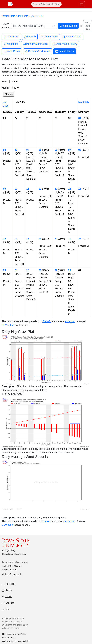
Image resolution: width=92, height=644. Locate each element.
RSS (6, 610)
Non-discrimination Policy (14, 634)
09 (5, 189)
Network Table (72, 37)
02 (5, 150)
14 (70, 189)
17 (16, 239)
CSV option (8, 325)
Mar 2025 (83, 102)
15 (80, 189)
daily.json (70, 321)
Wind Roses (12, 51)
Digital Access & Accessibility (16, 641)
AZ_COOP (37, 16)
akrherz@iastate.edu (12, 574)
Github (7, 597)
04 (28, 150)
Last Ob (30, 37)
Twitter (7, 590)
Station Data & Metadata (15, 16)
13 (56, 189)
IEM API (47, 321)
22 (80, 239)
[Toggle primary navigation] (82, 4)
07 (70, 150)
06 (56, 150)
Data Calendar (65, 51)
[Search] (46, 4)
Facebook (9, 584)
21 (70, 239)
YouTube (8, 603)
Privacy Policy (9, 638)
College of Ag (9, 550)
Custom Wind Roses (38, 51)
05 (40, 150)
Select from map (88, 26)
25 (28, 270)
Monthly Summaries (35, 44)
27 (56, 270)
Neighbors (11, 44)
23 (5, 270)
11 (28, 189)
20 (56, 239)
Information (11, 37)
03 (16, 150)
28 (70, 270)
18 (28, 239)
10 (16, 189)
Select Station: (6, 26)
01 (80, 118)
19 (40, 239)
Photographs (49, 37)
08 (80, 150)
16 (5, 239)
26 (40, 270)
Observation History (65, 44)
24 (16, 270)
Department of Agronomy (14, 554)
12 (40, 189)
